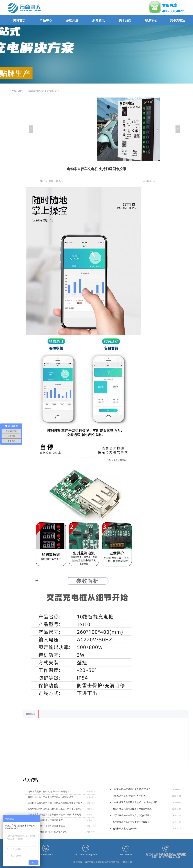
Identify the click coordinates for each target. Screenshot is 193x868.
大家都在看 (31, 714)
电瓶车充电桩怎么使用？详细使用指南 (46, 826)
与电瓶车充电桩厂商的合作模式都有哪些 (47, 832)
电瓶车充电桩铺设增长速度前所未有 (45, 820)
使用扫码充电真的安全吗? (125, 829)
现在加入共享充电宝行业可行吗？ (129, 796)
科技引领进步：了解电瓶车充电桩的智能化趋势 (51, 797)
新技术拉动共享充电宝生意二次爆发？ (131, 822)
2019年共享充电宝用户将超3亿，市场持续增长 (135, 803)
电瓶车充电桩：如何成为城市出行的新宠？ (49, 792)
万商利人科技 (17, 91)
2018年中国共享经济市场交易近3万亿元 (132, 790)
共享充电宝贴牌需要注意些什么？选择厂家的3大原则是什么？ (56, 815)
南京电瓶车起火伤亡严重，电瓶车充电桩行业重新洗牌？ (55, 803)
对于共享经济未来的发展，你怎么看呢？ (132, 816)
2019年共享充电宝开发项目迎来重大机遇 (132, 809)
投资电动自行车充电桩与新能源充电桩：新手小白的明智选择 (56, 809)
